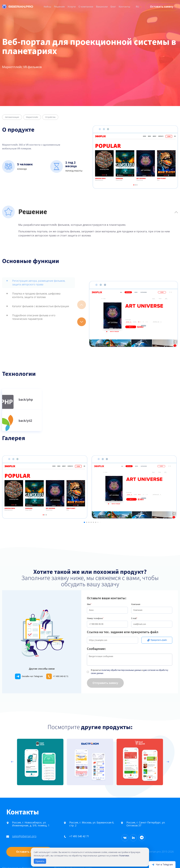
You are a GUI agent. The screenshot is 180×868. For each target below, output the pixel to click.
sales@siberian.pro (15, 819)
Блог (113, 7)
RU (137, 7)
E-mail (134, 602)
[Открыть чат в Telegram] (162, 864)
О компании (86, 7)
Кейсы (47, 7)
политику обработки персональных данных (121, 653)
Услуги (72, 7)
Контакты (124, 7)
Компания (136, 588)
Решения (59, 7)
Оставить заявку (162, 7)
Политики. (124, 855)
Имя (89, 588)
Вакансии (102, 7)
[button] (82, 322)
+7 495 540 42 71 (69, 819)
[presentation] (12, 755)
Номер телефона (95, 602)
